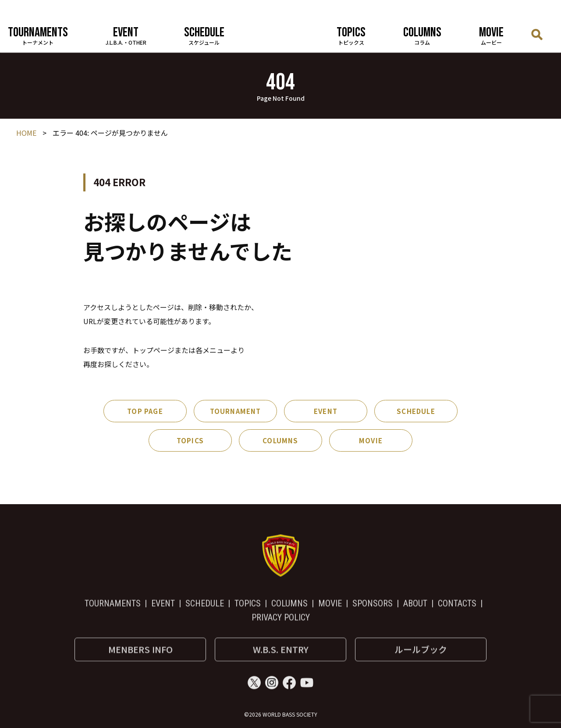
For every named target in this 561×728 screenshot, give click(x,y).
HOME (26, 133)
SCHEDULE (416, 412)
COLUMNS (280, 441)
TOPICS (190, 441)
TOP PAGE (145, 412)
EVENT (326, 412)
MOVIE (371, 441)
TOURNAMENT (236, 412)
